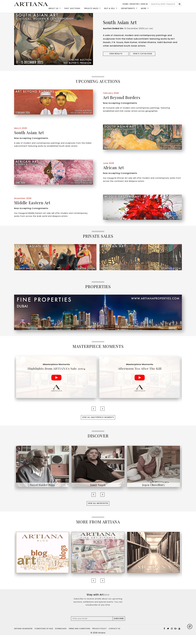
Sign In (144, 4)
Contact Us (114, 637)
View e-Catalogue (142, 62)
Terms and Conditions (79, 637)
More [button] (144, 11)
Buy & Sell (110, 11)
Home (125, 4)
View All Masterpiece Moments (98, 426)
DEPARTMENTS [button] (128, 11)
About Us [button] (53, 11)
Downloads (61, 637)
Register (134, 4)
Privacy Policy (99, 637)
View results (116, 62)
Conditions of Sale (44, 637)
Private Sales (91, 11)
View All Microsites (98, 512)
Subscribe (119, 627)
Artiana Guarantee (23, 637)
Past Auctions (72, 11)
